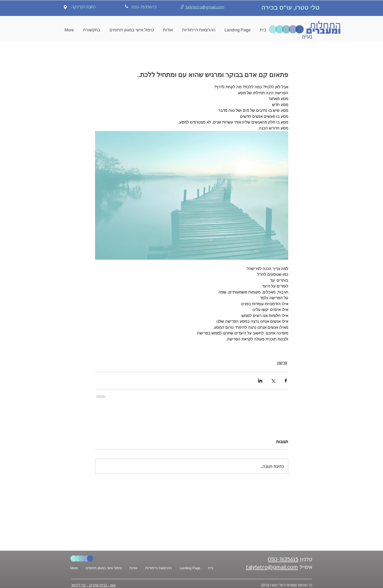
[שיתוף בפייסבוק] (286, 381)
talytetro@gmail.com (205, 7)
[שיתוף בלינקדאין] (260, 381)
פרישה (282, 363)
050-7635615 (283, 559)
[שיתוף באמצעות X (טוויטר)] (273, 381)
